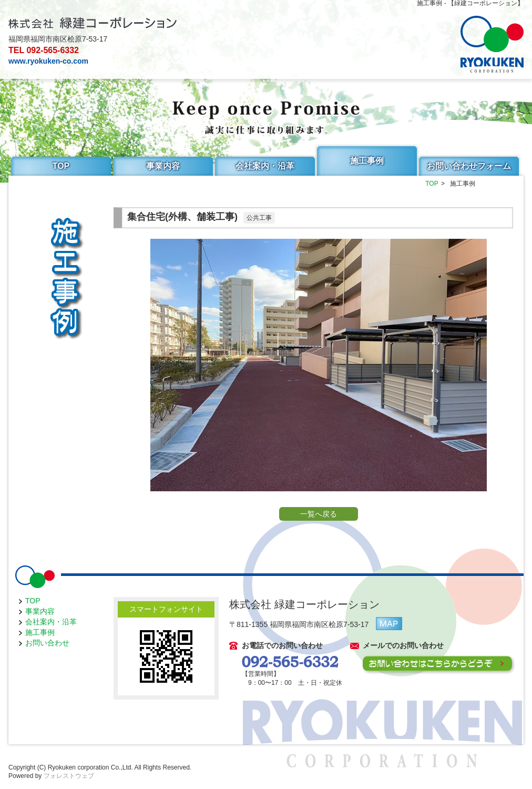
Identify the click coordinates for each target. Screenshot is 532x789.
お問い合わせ (47, 643)
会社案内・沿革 (265, 166)
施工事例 (367, 161)
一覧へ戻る (319, 514)
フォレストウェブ (69, 776)
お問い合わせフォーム (469, 166)
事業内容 (163, 166)
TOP (61, 166)
